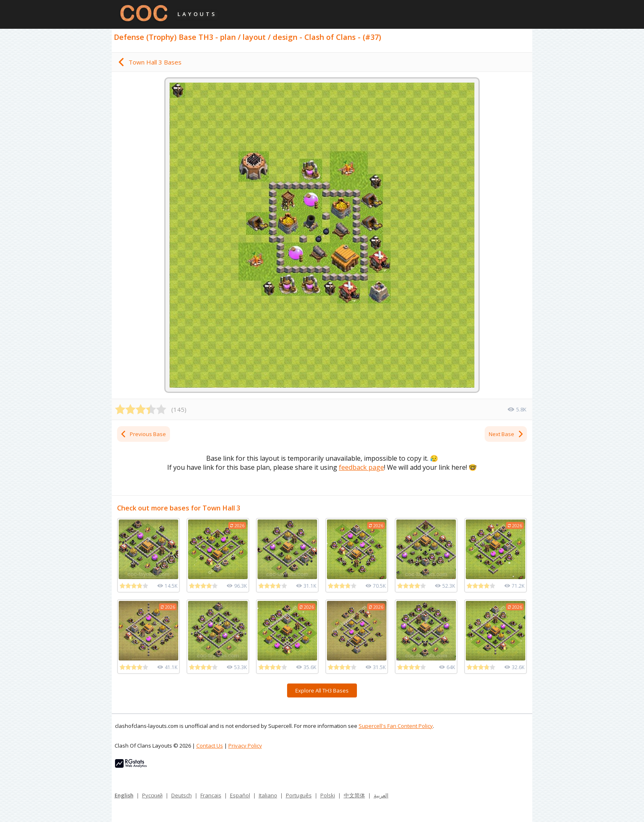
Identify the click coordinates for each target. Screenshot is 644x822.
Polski (328, 795)
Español (240, 795)
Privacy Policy (245, 746)
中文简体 (354, 795)
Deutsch (182, 795)
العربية (381, 795)
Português (299, 795)
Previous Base (143, 434)
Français (211, 795)
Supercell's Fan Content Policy (396, 726)
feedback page (361, 467)
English (124, 795)
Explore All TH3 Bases (322, 690)
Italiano (268, 795)
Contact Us (210, 746)
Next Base (506, 434)
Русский (152, 795)
